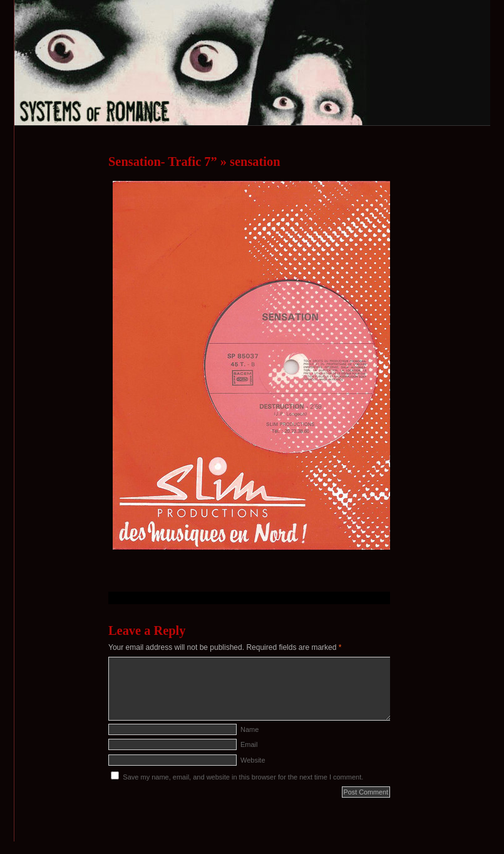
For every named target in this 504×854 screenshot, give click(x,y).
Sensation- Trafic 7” (163, 162)
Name (249, 729)
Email (249, 744)
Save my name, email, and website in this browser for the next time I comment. (243, 777)
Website (253, 760)
